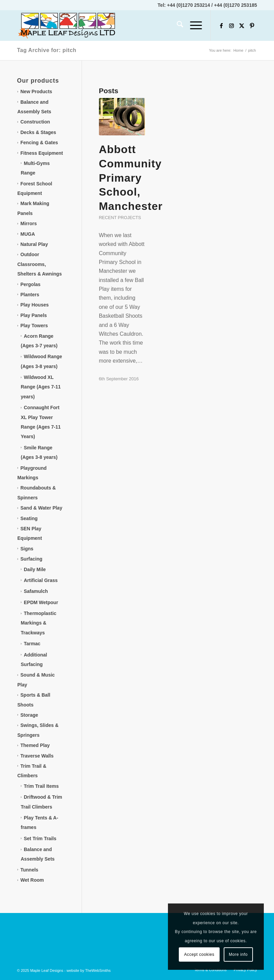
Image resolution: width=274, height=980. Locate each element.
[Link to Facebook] (221, 26)
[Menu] (193, 26)
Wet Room (32, 880)
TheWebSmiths (98, 970)
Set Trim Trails (40, 838)
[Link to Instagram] (232, 26)
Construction (35, 122)
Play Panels (34, 315)
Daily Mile (35, 569)
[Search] (177, 26)
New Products (36, 92)
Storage (29, 715)
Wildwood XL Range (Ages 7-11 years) (41, 387)
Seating (29, 518)
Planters (30, 295)
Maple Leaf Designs (47, 970)
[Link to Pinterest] (252, 26)
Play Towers (34, 326)
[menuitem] (177, 26)
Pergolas (30, 284)
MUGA (28, 234)
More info (238, 954)
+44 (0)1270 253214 (189, 5)
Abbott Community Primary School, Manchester (131, 178)
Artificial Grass (41, 580)
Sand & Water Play (41, 508)
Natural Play (34, 244)
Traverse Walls (37, 756)
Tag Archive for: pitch (47, 50)
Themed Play (35, 745)
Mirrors (29, 223)
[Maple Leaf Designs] (68, 26)
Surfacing (31, 559)
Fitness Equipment (42, 153)
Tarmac (32, 644)
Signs (27, 549)
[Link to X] (242, 26)
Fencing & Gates (39, 143)
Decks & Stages (38, 132)
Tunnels (29, 870)
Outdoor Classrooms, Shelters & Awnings (40, 264)
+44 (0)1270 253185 (236, 5)
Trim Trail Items (41, 786)
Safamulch (36, 591)
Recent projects (120, 218)
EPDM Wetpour (41, 602)
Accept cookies (199, 954)
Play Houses (35, 305)
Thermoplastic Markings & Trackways (39, 623)
